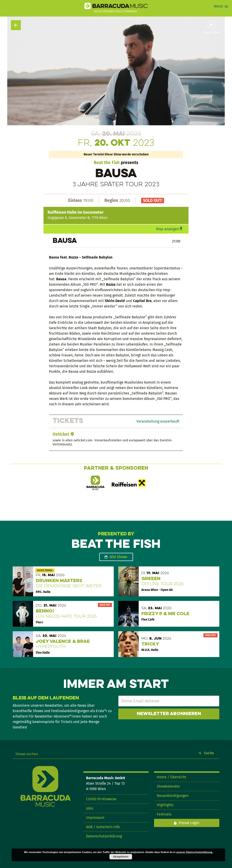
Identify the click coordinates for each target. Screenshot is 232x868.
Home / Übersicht (172, 777)
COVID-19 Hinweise (101, 799)
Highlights (165, 805)
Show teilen (212, 33)
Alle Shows (118, 557)
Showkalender (168, 786)
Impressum (95, 818)
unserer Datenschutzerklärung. (195, 852)
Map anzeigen (168, 229)
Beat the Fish (107, 163)
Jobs (90, 808)
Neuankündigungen (173, 796)
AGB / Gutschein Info (103, 827)
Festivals (164, 814)
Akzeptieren (121, 857)
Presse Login (189, 823)
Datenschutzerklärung (104, 836)
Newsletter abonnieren (169, 714)
